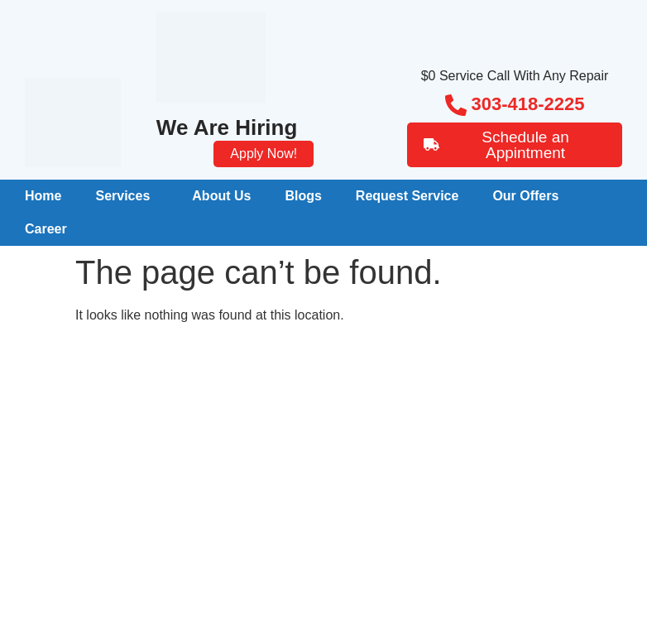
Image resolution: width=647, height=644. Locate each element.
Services (122, 196)
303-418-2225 (528, 104)
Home (43, 196)
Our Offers (525, 196)
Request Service (407, 196)
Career (46, 229)
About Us (221, 196)
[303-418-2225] (456, 105)
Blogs (303, 196)
